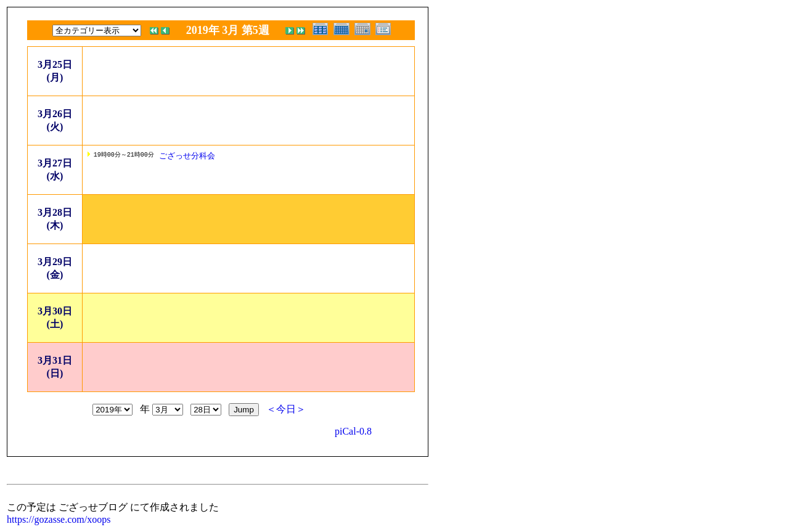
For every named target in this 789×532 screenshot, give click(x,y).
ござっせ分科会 (187, 156)
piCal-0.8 (353, 431)
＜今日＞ (286, 409)
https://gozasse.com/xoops (59, 519)
